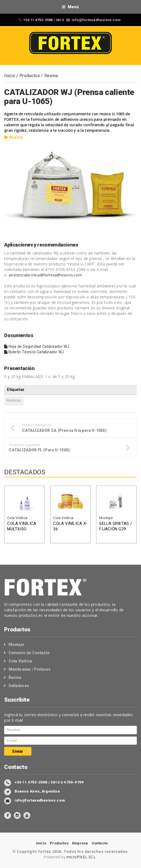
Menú (70, 7)
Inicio (10, 76)
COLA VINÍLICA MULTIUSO (22, 526)
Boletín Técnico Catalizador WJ (34, 352)
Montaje (106, 518)
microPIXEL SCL (82, 857)
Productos (30, 76)
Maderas (14, 401)
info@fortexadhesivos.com (96, 20)
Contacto (100, 843)
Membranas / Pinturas (29, 669)
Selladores (19, 686)
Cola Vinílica (17, 518)
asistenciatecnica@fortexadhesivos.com (45, 275)
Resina (51, 76)
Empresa (80, 843)
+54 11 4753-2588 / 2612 (44, 20)
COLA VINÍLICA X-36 (70, 526)
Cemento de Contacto (29, 653)
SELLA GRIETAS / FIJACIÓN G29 (115, 526)
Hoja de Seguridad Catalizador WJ (37, 346)
